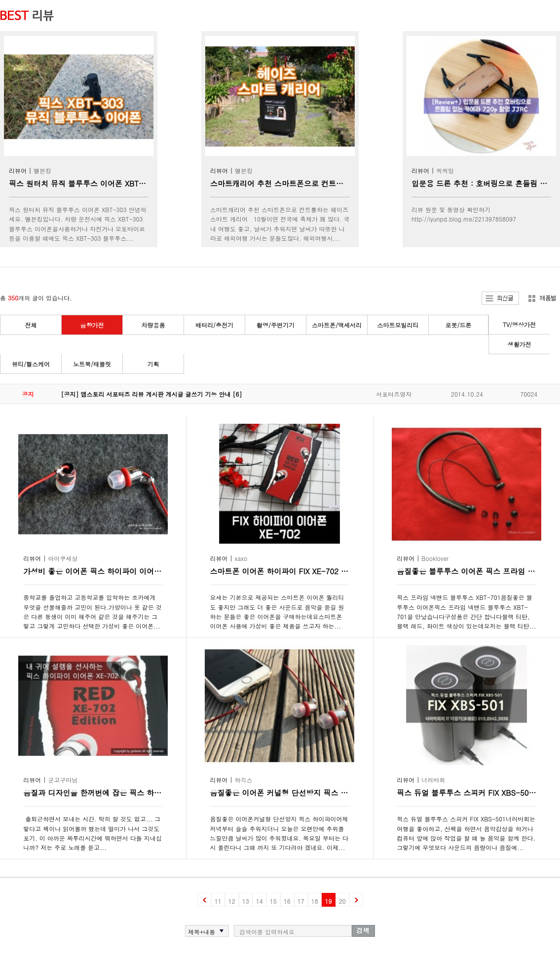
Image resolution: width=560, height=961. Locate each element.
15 (273, 901)
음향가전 (92, 325)
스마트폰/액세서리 (337, 325)
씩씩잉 (445, 170)
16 (287, 901)
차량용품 (153, 325)
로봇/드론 (458, 325)
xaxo (241, 558)
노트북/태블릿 (92, 364)
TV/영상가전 (519, 324)
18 (315, 901)
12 (232, 901)
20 (342, 901)
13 (246, 901)
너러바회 (433, 780)
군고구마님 (63, 780)
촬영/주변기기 (276, 325)
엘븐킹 (42, 170)
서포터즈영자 (394, 394)
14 (260, 901)
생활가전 (520, 344)
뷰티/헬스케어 (31, 364)
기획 (153, 364)
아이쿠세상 (63, 558)
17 (301, 901)
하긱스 (244, 780)
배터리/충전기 (214, 325)
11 (218, 901)
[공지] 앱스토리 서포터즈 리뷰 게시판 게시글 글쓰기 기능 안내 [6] (152, 394)
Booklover (435, 558)
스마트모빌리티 (398, 325)
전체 (31, 325)
